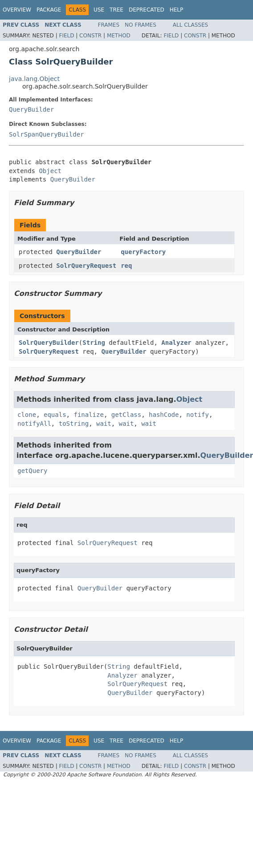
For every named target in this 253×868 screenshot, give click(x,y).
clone (27, 415)
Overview (17, 10)
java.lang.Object (34, 79)
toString (74, 424)
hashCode (164, 415)
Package (49, 10)
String (94, 343)
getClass (126, 415)
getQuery (32, 471)
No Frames (141, 25)
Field (66, 36)
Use (99, 10)
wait (104, 424)
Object (50, 171)
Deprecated (147, 10)
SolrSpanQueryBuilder (47, 134)
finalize (88, 415)
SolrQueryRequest (86, 266)
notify (198, 415)
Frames (109, 25)
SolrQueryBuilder (49, 343)
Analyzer (176, 343)
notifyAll (34, 424)
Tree (116, 10)
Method (119, 36)
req (126, 266)
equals (55, 415)
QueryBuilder (31, 109)
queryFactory (143, 252)
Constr (90, 36)
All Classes (190, 25)
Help (177, 10)
